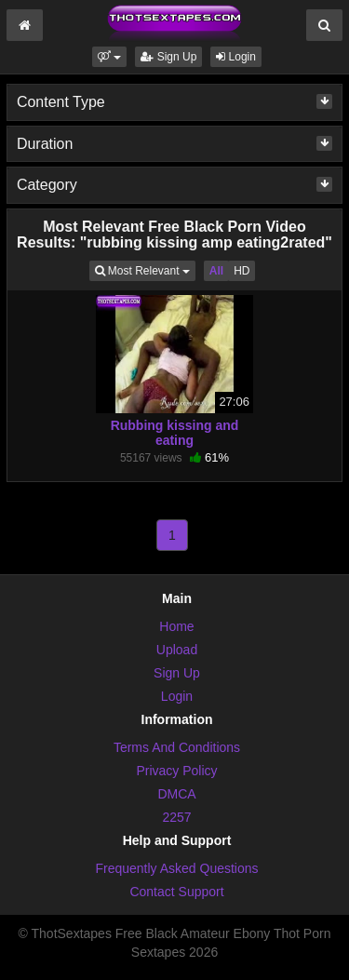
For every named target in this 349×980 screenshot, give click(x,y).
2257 (176, 817)
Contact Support (176, 892)
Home (176, 626)
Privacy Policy (176, 771)
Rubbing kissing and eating (175, 433)
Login (236, 57)
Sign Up (168, 57)
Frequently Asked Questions (176, 868)
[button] (109, 57)
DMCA (176, 794)
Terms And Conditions (177, 747)
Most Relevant (145, 269)
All (216, 271)
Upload (177, 650)
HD (242, 271)
